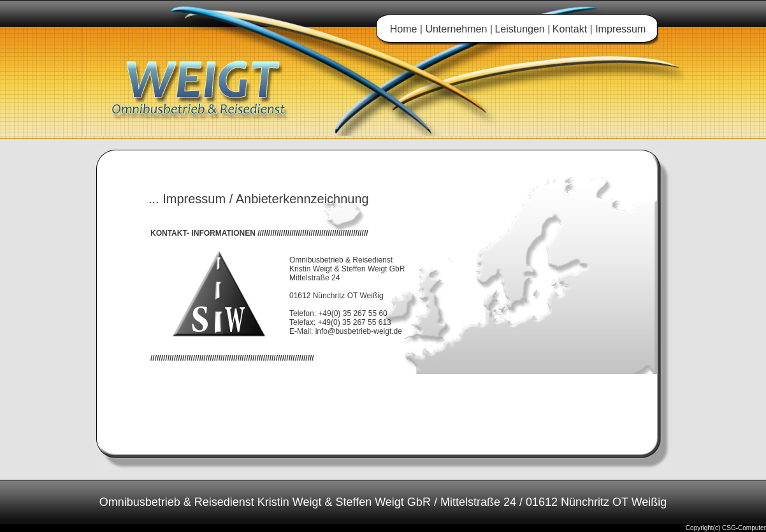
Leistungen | (522, 29)
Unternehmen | (458, 29)
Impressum (620, 29)
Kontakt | (574, 29)
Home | (406, 29)
